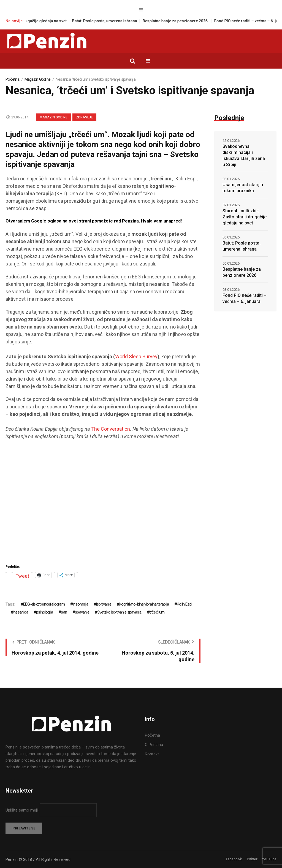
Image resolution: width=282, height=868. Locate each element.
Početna (12, 79)
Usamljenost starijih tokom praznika (243, 188)
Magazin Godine (38, 79)
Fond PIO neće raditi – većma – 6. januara (245, 298)
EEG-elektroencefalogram (44, 604)
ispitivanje (104, 604)
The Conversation (111, 429)
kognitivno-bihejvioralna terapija (144, 604)
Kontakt (152, 754)
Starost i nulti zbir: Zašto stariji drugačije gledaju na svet (245, 217)
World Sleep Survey (136, 356)
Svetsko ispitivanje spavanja (119, 612)
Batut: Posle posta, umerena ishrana (109, 21)
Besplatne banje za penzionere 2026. (180, 21)
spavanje (82, 612)
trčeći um (157, 612)
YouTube (269, 859)
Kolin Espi (184, 604)
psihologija (44, 612)
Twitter (252, 859)
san (64, 612)
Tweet (22, 575)
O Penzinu (154, 745)
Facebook (234, 859)
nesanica (21, 612)
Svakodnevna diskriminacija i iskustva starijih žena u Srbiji (244, 155)
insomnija (80, 604)
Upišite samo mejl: (23, 810)
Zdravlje (84, 117)
